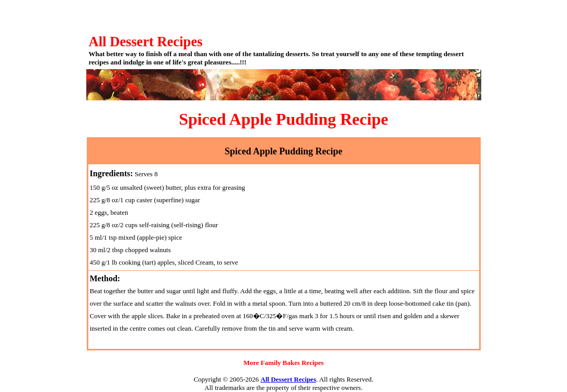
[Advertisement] (284, 16)
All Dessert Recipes (288, 379)
